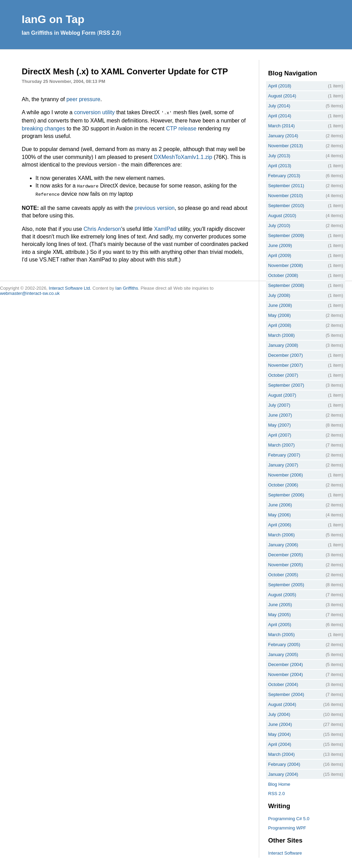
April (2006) (280, 525)
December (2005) (285, 555)
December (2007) (285, 355)
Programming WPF (287, 828)
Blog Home (279, 784)
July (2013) (279, 156)
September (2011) (286, 186)
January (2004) (283, 774)
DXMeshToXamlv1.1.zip (183, 156)
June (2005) (280, 605)
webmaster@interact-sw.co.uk (30, 291)
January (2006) (283, 545)
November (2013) (285, 146)
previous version (155, 206)
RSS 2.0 (109, 33)
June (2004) (280, 724)
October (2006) (283, 485)
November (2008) (285, 265)
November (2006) (285, 475)
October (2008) (283, 275)
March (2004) (281, 754)
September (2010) (286, 206)
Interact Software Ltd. (70, 286)
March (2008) (281, 335)
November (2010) (285, 196)
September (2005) (286, 585)
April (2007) (280, 435)
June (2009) (280, 245)
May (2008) (279, 315)
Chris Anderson (102, 227)
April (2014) (280, 116)
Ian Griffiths (127, 286)
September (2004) (286, 694)
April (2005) (280, 625)
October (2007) (283, 375)
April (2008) (280, 325)
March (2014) (281, 126)
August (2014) (282, 96)
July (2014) (279, 106)
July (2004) (279, 714)
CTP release (181, 128)
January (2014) (283, 136)
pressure (90, 99)
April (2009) (280, 255)
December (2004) (285, 665)
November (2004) (285, 674)
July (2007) (279, 405)
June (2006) (280, 505)
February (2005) (284, 645)
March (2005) (281, 635)
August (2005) (282, 595)
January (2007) (283, 465)
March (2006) (281, 535)
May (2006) (279, 515)
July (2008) (279, 295)
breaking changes (43, 128)
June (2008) (280, 305)
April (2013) (280, 166)
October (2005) (283, 575)
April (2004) (280, 744)
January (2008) (283, 345)
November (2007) (285, 365)
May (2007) (279, 425)
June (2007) (280, 415)
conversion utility (94, 112)
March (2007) (281, 445)
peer (72, 99)
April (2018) (280, 86)
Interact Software (285, 853)
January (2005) (283, 655)
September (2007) (286, 385)
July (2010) (279, 226)
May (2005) (279, 615)
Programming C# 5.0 (289, 819)
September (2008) (286, 285)
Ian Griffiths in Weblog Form (59, 33)
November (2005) (285, 565)
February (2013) (284, 176)
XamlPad (165, 227)
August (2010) (282, 216)
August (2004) (282, 704)
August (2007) (282, 395)
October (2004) (283, 684)
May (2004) (279, 734)
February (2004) (284, 764)
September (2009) (286, 235)
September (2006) (286, 495)
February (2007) (284, 455)
